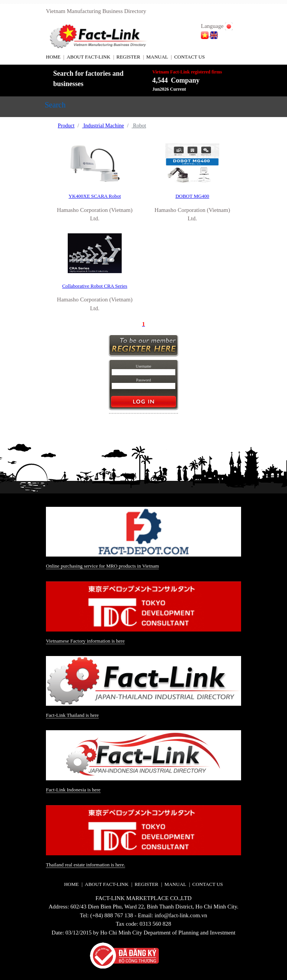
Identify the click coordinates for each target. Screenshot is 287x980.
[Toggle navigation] (55, 107)
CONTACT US (189, 57)
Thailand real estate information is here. (86, 865)
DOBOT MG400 (192, 196)
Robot (139, 126)
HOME (53, 57)
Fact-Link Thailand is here (72, 715)
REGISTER (128, 57)
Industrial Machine (103, 126)
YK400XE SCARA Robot (95, 196)
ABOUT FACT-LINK (88, 57)
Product (66, 126)
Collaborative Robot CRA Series (95, 286)
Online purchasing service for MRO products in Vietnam (102, 566)
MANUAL (157, 57)
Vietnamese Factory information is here (85, 641)
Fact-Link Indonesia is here (73, 790)
